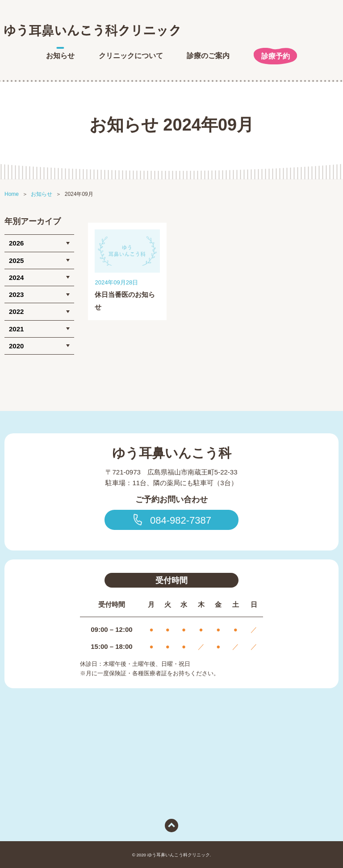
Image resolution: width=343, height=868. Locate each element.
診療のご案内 (208, 56)
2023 (16, 294)
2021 (16, 329)
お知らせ (60, 56)
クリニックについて (131, 56)
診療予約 (276, 56)
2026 (16, 243)
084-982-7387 (171, 520)
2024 (16, 277)
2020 (16, 346)
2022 (16, 311)
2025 (16, 260)
